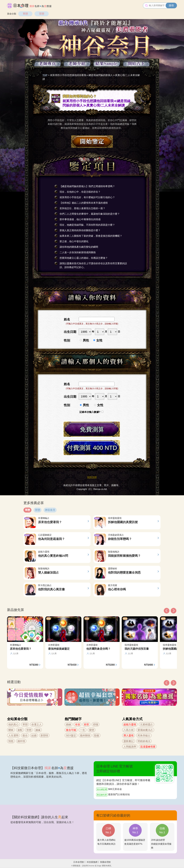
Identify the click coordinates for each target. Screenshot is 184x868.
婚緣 (69, 725)
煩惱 (96, 725)
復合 (25, 736)
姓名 (67, 319)
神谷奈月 (50, 510)
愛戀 (92, 730)
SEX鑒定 (71, 736)
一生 (83, 730)
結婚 (34, 736)
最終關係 (85, 736)
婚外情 (21, 741)
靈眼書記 (129, 741)
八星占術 (129, 730)
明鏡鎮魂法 (144, 741)
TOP (45, 75)
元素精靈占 (146, 725)
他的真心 (13, 725)
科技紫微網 (92, 862)
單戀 (25, 14)
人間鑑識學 (130, 747)
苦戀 (42, 14)
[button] (167, 683)
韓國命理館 (105, 862)
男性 (86, 340)
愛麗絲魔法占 (145, 730)
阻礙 (97, 736)
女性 (99, 340)
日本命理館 (79, 862)
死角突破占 (144, 736)
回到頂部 (92, 477)
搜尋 (171, 6)
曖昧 (11, 730)
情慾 (11, 741)
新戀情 (44, 736)
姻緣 (38, 730)
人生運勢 (13, 736)
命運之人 (37, 725)
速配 (20, 730)
